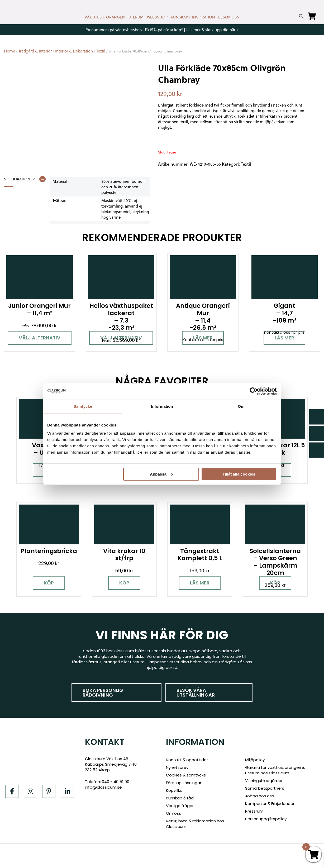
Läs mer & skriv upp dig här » (212, 30)
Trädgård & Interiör (35, 51)
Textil (101, 51)
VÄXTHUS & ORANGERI (105, 17)
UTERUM (136, 17)
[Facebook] (12, 791)
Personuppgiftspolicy (266, 819)
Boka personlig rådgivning (103, 692)
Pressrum (254, 811)
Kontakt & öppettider (187, 760)
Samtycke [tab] (83, 406)
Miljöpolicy (255, 760)
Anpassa (161, 474)
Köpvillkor (175, 790)
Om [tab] (241, 406)
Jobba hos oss (259, 796)
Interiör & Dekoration (74, 51)
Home (9, 51)
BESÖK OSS (229, 17)
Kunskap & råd (180, 798)
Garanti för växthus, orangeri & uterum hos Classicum (275, 770)
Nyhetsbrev (177, 767)
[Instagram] (30, 791)
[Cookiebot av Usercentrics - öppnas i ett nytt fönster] (254, 391)
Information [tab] (162, 406)
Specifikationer (19, 179)
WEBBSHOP (157, 17)
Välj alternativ (40, 338)
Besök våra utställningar (196, 692)
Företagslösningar (184, 783)
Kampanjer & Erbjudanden (270, 804)
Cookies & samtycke (186, 775)
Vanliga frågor (180, 806)
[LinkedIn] (67, 791)
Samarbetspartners (265, 788)
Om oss (173, 813)
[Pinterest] (49, 791)
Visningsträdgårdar (264, 781)
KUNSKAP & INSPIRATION (193, 17)
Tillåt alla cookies (239, 474)
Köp (49, 583)
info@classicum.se (103, 787)
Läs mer (203, 338)
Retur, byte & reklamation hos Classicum (195, 824)
